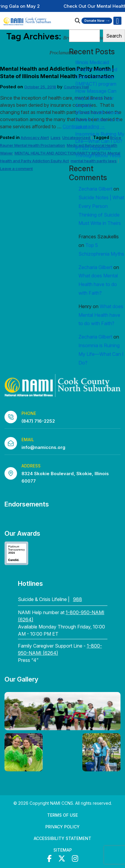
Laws (56, 138)
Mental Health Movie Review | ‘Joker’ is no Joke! (98, 120)
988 (78, 599)
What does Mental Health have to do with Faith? (98, 284)
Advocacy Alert (35, 138)
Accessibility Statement (62, 838)
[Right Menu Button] (117, 21)
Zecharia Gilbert (95, 189)
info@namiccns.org (43, 447)
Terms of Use (62, 815)
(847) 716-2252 (38, 421)
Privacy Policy (62, 827)
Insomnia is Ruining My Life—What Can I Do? (101, 354)
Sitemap (63, 850)
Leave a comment (16, 169)
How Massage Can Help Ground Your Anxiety (96, 98)
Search (114, 36)
